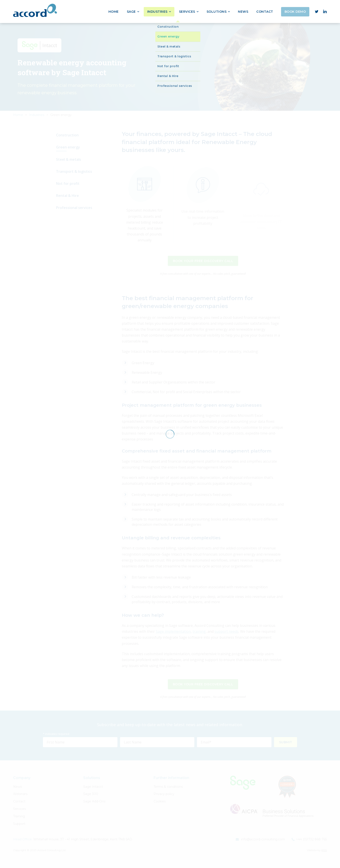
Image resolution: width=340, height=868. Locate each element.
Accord (35, 10)
